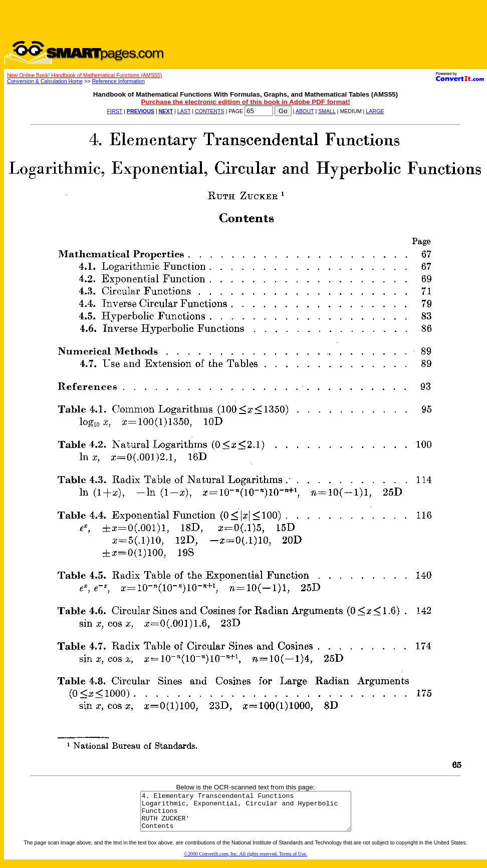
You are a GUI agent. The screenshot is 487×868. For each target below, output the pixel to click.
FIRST (115, 111)
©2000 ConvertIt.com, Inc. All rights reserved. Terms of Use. (246, 861)
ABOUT (305, 111)
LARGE (375, 111)
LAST (184, 111)
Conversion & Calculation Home (45, 81)
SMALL (327, 111)
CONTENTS (210, 111)
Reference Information (118, 81)
